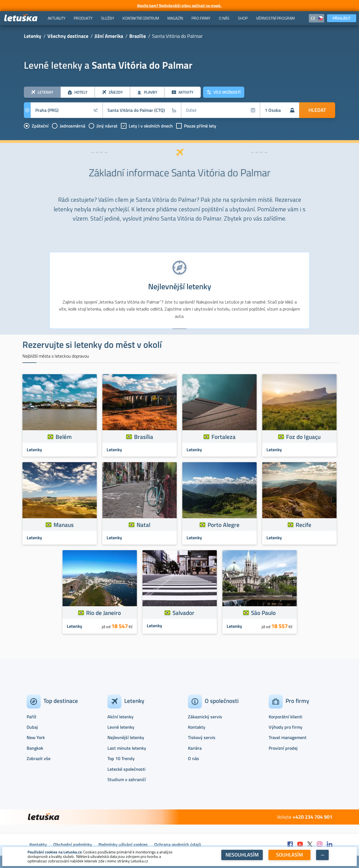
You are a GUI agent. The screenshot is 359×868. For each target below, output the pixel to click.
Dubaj (32, 727)
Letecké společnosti (126, 769)
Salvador (183, 613)
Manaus (64, 525)
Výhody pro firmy (286, 727)
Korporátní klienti (286, 717)
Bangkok (35, 748)
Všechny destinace (68, 36)
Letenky (33, 36)
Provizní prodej (283, 748)
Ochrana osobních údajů (178, 844)
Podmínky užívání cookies (123, 844)
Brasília (144, 437)
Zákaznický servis (205, 717)
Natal (143, 525)
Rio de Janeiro (103, 613)
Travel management (288, 737)
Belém (64, 437)
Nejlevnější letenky (126, 737)
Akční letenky (120, 717)
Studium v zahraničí (127, 779)
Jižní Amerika (109, 36)
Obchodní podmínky (73, 844)
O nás (194, 758)
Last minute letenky (127, 748)
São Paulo (263, 613)
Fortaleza (224, 437)
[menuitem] (57, 18)
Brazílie (138, 36)
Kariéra (195, 748)
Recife (303, 525)
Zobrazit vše (39, 758)
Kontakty (197, 727)
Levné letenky (121, 727)
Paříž (31, 717)
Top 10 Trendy (121, 758)
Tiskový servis (202, 737)
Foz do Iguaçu (303, 437)
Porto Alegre (224, 525)
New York (36, 737)
